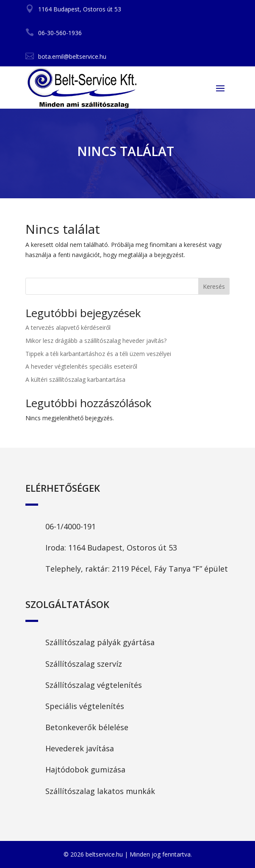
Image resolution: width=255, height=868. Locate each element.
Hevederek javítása (80, 748)
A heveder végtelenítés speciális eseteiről (81, 366)
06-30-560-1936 (60, 33)
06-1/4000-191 (71, 526)
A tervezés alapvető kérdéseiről (68, 327)
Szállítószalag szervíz (84, 664)
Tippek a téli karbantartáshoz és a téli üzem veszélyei (98, 354)
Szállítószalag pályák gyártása (100, 642)
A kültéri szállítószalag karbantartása (75, 379)
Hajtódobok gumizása (85, 769)
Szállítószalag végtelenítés (94, 685)
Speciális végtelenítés (85, 706)
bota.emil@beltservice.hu (72, 56)
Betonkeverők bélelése (87, 727)
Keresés (214, 286)
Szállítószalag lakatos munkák (100, 791)
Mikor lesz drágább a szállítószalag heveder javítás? (96, 341)
